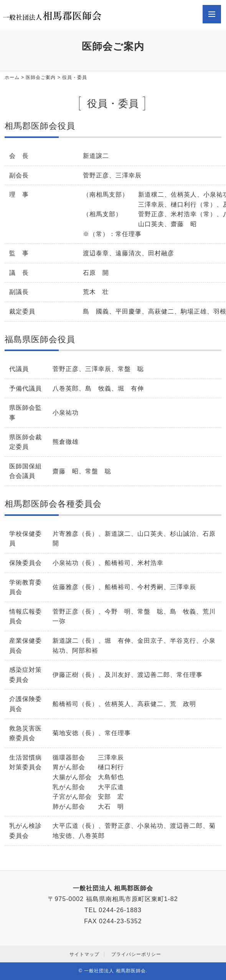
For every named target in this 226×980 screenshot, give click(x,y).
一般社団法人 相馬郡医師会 (115, 971)
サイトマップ (84, 954)
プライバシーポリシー (136, 954)
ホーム (12, 77)
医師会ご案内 (41, 77)
